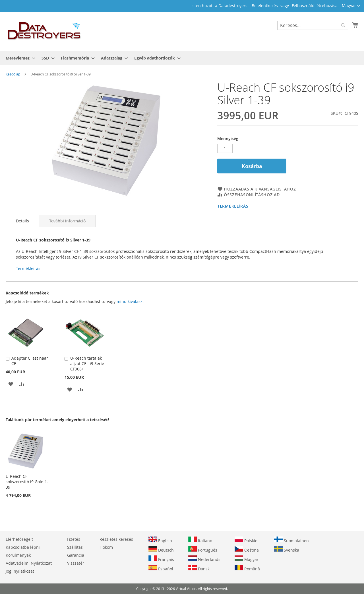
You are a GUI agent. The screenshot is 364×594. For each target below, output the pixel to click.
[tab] (22, 221)
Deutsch (161, 549)
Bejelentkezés (265, 6)
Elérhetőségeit (19, 539)
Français (161, 559)
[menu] (182, 58)
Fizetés (74, 539)
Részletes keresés (116, 539)
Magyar (247, 559)
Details (22, 221)
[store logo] (44, 31)
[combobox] (313, 25)
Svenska (287, 549)
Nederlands (204, 559)
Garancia (76, 555)
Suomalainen (291, 540)
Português (203, 549)
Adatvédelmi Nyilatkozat (29, 563)
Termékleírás (233, 206)
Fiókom (106, 547)
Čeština (247, 549)
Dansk (199, 568)
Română (247, 568)
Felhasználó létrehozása (315, 6)
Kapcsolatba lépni (23, 547)
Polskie (246, 540)
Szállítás (75, 547)
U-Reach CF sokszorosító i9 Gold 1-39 (27, 482)
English (160, 540)
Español (161, 568)
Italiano (200, 540)
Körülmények (18, 555)
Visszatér (76, 563)
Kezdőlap (13, 74)
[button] (351, 6)
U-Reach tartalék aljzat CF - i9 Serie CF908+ (87, 363)
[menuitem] (19, 58)
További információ (67, 221)
